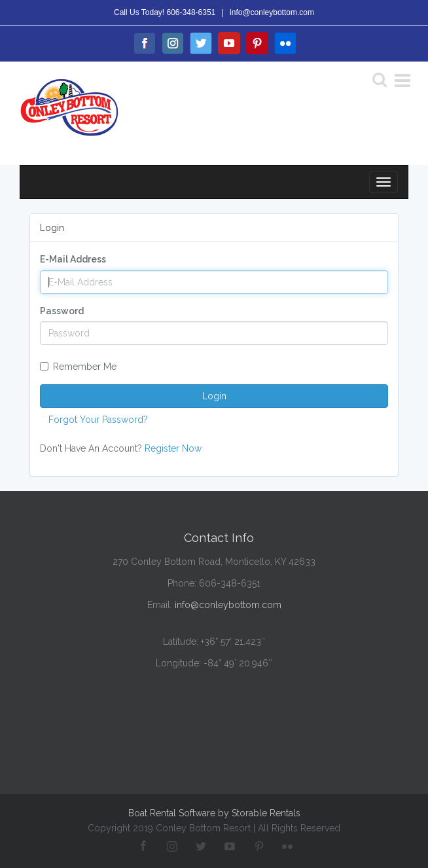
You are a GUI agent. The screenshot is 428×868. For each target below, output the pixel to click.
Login (214, 396)
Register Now (173, 448)
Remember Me (78, 367)
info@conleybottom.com (272, 12)
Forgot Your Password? (98, 420)
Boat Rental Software (214, 813)
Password (62, 311)
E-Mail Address (73, 259)
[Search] (380, 79)
